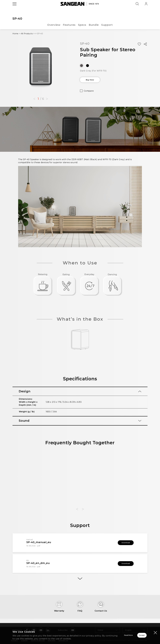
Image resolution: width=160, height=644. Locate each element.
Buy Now (94, 81)
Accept (133, 634)
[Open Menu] (14, 9)
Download (122, 543)
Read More (98, 634)
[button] (34, 99)
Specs (82, 25)
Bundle (94, 25)
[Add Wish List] (139, 44)
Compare (89, 93)
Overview (54, 25)
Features (69, 25)
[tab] (80, 392)
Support (107, 25)
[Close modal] (155, 630)
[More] (80, 580)
